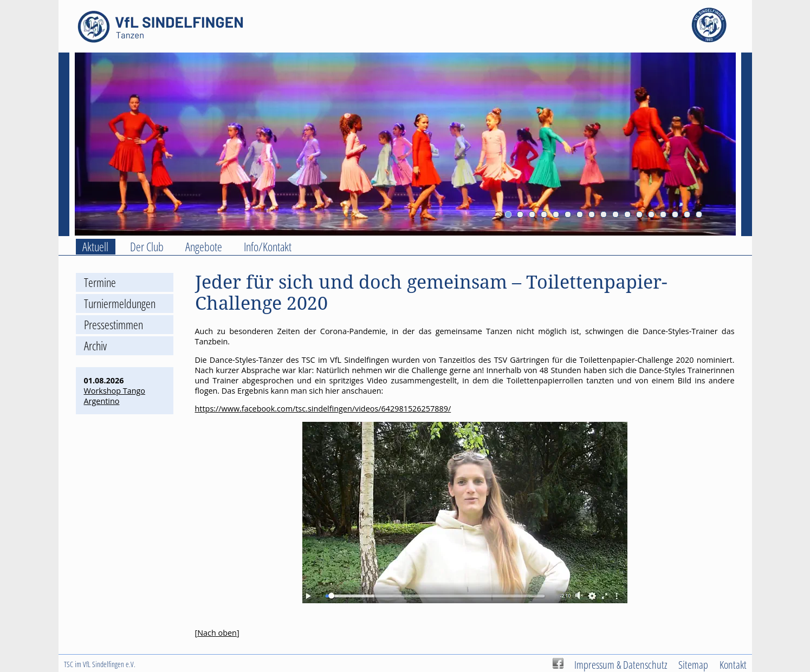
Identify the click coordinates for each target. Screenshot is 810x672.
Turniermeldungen (120, 304)
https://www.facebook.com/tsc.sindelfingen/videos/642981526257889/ (323, 409)
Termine (100, 282)
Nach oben (217, 633)
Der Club (147, 247)
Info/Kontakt (268, 247)
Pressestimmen (114, 325)
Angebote (204, 247)
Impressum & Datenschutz (621, 664)
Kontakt (733, 664)
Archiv (95, 346)
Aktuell (95, 247)
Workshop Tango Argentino (115, 396)
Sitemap (693, 664)
